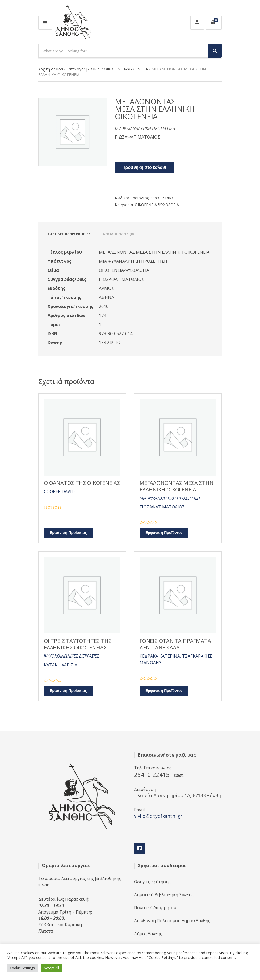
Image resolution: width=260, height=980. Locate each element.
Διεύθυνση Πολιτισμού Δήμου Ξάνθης (172, 921)
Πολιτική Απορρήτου (155, 908)
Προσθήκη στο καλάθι (144, 168)
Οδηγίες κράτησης (152, 882)
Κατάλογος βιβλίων (83, 69)
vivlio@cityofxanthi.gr (158, 816)
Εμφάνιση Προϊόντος (68, 533)
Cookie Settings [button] (22, 968)
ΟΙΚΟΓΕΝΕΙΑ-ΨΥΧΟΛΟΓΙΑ (126, 69)
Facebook (140, 848)
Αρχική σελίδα (51, 69)
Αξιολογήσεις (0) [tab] (118, 234)
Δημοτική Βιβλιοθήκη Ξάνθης (164, 895)
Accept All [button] (51, 968)
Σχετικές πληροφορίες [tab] (69, 234)
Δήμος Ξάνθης (148, 934)
